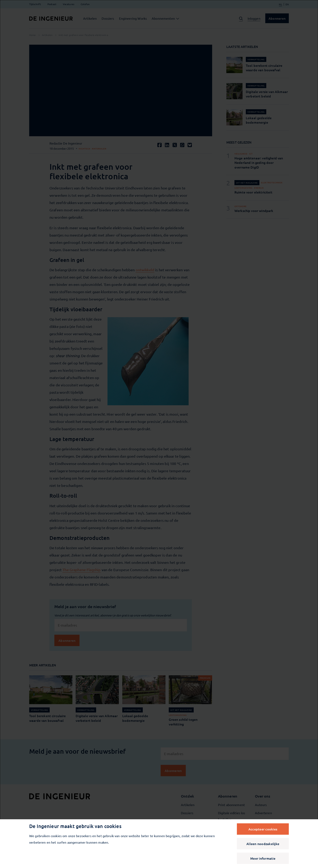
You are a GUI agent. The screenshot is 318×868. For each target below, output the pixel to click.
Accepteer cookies (263, 829)
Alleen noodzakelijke (263, 844)
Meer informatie (263, 858)
